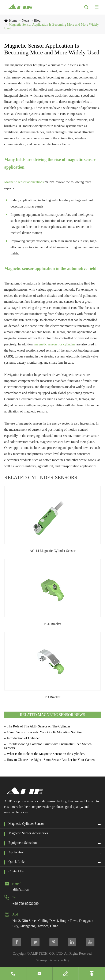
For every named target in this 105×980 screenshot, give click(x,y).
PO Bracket (52, 697)
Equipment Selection (23, 843)
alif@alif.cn (20, 889)
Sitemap (41, 960)
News (26, 20)
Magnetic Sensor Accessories (28, 833)
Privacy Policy (59, 960)
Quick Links (17, 862)
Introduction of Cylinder (23, 738)
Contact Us (16, 871)
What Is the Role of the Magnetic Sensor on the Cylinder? (46, 754)
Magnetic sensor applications (24, 182)
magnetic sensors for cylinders (55, 344)
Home (13, 20)
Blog (37, 20)
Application (16, 852)
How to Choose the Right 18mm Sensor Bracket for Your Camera (51, 760)
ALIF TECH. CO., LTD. (47, 953)
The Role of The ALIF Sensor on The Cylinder (38, 726)
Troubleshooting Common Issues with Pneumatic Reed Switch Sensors (48, 746)
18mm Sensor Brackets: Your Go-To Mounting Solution (45, 732)
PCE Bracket (52, 624)
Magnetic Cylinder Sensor (26, 824)
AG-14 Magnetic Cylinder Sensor (52, 551)
